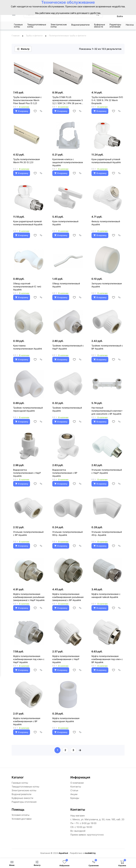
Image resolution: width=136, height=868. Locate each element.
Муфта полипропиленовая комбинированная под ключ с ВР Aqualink (107, 659)
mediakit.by (90, 853)
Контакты (76, 787)
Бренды (75, 798)
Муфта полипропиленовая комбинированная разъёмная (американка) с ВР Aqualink (68, 597)
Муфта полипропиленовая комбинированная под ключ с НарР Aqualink (29, 659)
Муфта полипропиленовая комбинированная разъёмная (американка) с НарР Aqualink (29, 597)
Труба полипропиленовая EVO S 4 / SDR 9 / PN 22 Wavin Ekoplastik (107, 100)
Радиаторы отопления (115, 26)
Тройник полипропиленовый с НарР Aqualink (68, 347)
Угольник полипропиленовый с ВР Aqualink (28, 533)
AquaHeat (63, 853)
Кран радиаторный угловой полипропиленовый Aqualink (106, 161)
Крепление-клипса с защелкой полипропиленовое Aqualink (68, 162)
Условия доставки (22, 819)
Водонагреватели (80, 25)
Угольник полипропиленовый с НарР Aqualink (107, 471)
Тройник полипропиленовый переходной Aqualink (28, 409)
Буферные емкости (100, 26)
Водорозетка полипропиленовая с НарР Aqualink (27, 473)
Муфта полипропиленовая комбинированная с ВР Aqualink (27, 721)
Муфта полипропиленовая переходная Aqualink (66, 720)
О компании (77, 783)
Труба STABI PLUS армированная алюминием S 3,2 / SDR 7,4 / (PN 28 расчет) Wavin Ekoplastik (68, 100)
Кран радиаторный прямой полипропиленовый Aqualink (28, 223)
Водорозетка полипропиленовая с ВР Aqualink (65, 473)
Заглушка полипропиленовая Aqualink (107, 285)
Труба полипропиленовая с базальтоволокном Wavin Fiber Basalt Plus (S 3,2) (27, 100)
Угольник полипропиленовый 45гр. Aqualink (107, 533)
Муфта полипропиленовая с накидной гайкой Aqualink (106, 596)
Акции (74, 794)
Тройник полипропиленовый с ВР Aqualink (107, 347)
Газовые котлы (18, 26)
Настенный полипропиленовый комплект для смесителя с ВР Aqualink (107, 411)
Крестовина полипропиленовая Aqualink (28, 347)
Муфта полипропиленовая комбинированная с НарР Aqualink (66, 659)
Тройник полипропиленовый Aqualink (67, 409)
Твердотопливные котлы (37, 26)
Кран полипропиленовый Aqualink (65, 223)
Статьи (74, 790)
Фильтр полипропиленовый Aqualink (106, 223)
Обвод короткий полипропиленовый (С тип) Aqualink (27, 287)
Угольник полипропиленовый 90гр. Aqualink (67, 533)
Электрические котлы (59, 26)
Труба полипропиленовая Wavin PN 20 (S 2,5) (26, 161)
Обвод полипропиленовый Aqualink (66, 285)
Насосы (130, 25)
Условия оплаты (20, 815)
